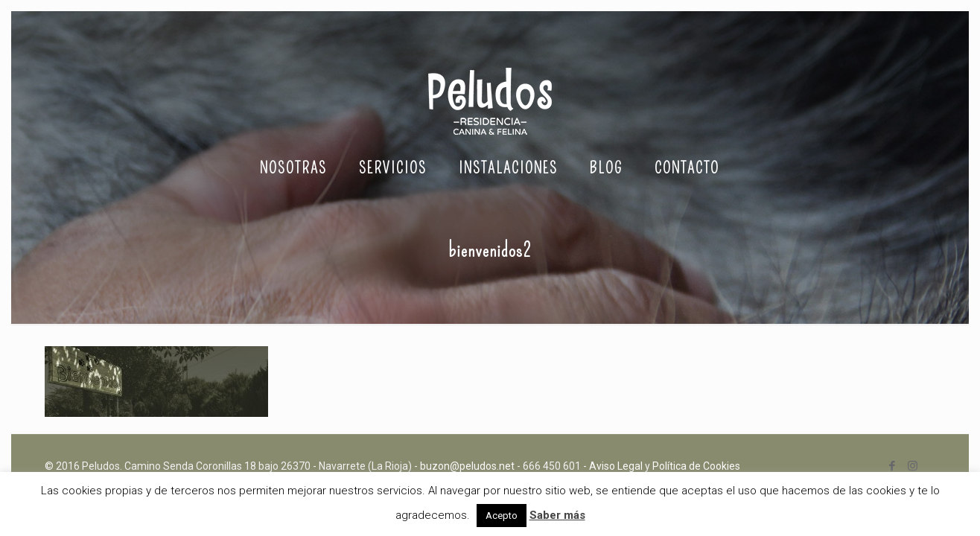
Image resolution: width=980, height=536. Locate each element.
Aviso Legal (616, 466)
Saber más (557, 515)
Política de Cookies (696, 466)
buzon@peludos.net (467, 466)
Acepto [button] (502, 516)
